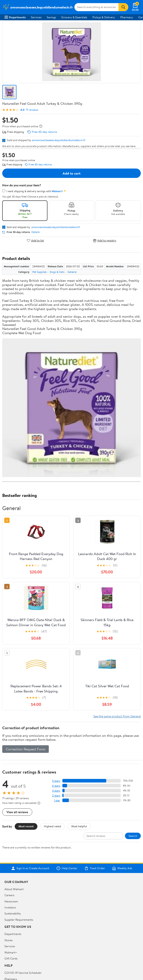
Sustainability (13, 913)
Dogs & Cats (57, 272)
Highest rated (52, 826)
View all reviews (17, 812)
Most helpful (79, 826)
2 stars (56, 796)
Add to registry (105, 240)
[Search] (123, 7)
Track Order (95, 868)
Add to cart (71, 173)
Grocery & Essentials (74, 17)
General (72, 272)
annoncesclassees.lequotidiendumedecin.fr (59, 140)
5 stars (56, 781)
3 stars (56, 791)
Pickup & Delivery (104, 17)
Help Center (67, 868)
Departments (15, 17)
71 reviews (32, 110)
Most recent (26, 826)
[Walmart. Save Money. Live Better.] (38, 7)
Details (36, 232)
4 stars (56, 786)
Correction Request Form (26, 749)
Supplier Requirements (19, 920)
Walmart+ (11, 952)
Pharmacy (127, 17)
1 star (57, 800)
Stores (8, 940)
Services (36, 17)
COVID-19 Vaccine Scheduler (23, 973)
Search (133, 836)
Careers (9, 895)
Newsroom (11, 901)
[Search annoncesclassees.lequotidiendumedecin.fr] (96, 7)
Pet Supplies (39, 272)
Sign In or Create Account (30, 868)
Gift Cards (11, 958)
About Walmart (14, 889)
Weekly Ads (122, 868)
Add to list (35, 240)
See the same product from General (117, 716)
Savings (51, 17)
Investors (10, 907)
